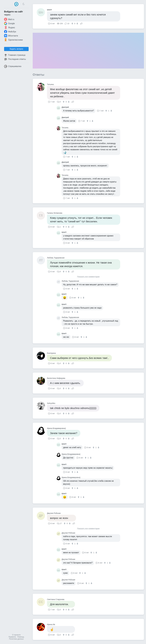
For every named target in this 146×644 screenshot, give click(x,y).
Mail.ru (9, 19)
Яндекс (10, 27)
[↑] (73, 24)
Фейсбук (10, 32)
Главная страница (15, 55)
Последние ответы (15, 59)
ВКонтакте (11, 36)
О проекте (16, 635)
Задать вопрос (16, 49)
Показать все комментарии (88, 277)
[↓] (77, 24)
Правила (12, 637)
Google (9, 23)
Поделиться (81, 23)
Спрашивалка (13, 66)
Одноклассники (13, 40)
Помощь (21, 637)
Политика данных (16, 639)
